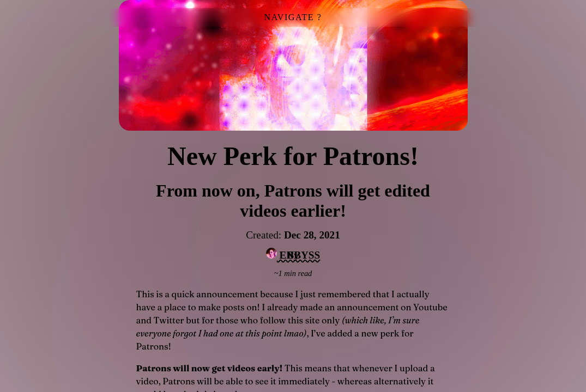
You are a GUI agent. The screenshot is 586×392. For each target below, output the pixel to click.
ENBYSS (293, 254)
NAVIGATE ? (293, 17)
